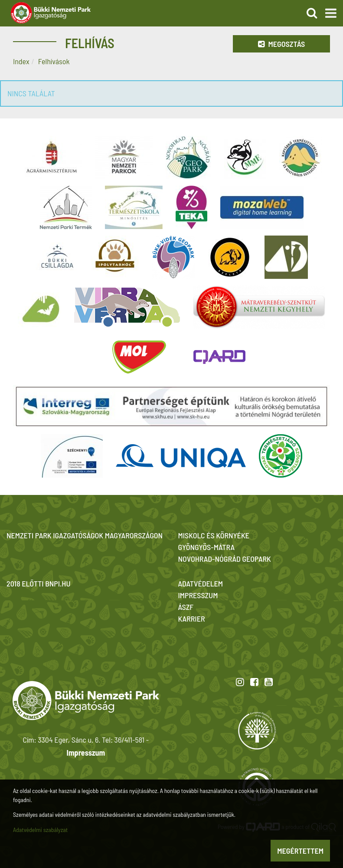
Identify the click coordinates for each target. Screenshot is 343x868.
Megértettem (300, 851)
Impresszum (86, 753)
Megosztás (281, 44)
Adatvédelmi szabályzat (40, 830)
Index (21, 61)
